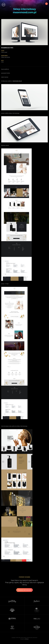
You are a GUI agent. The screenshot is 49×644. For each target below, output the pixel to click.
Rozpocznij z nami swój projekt (24, 590)
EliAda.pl (27, 639)
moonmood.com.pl (17, 81)
